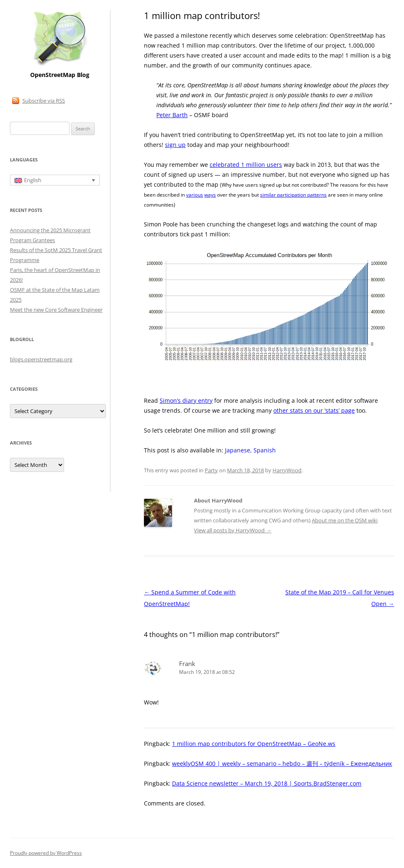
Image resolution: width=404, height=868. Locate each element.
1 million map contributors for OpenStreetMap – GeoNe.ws (254, 744)
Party (211, 470)
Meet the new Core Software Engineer (56, 310)
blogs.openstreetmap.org (41, 359)
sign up (175, 145)
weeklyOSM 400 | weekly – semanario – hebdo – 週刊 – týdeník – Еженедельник (282, 763)
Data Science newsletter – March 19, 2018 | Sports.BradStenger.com (267, 783)
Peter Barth (172, 115)
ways (210, 195)
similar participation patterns (293, 195)
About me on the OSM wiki (345, 520)
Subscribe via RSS (44, 101)
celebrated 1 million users (246, 165)
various (195, 195)
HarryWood (287, 470)
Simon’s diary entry (186, 400)
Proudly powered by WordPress (46, 853)
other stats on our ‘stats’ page (314, 410)
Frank (187, 664)
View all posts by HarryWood (233, 530)
